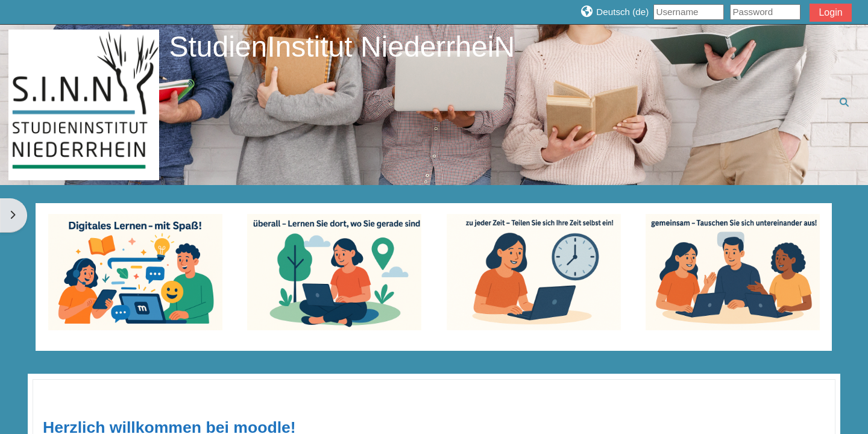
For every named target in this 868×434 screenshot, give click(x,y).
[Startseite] (84, 104)
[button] (614, 12)
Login (830, 12)
